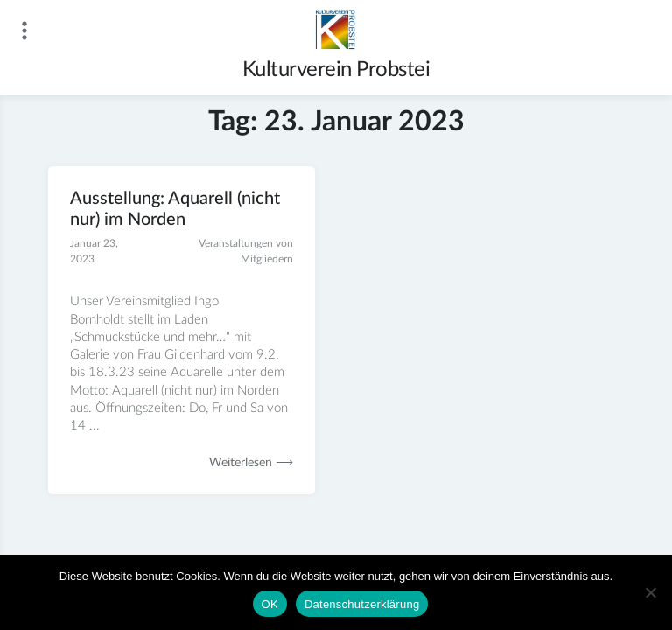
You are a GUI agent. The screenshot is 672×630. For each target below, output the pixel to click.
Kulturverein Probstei (336, 70)
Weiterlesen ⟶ (251, 463)
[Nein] (650, 592)
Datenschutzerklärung (362, 604)
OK (270, 604)
